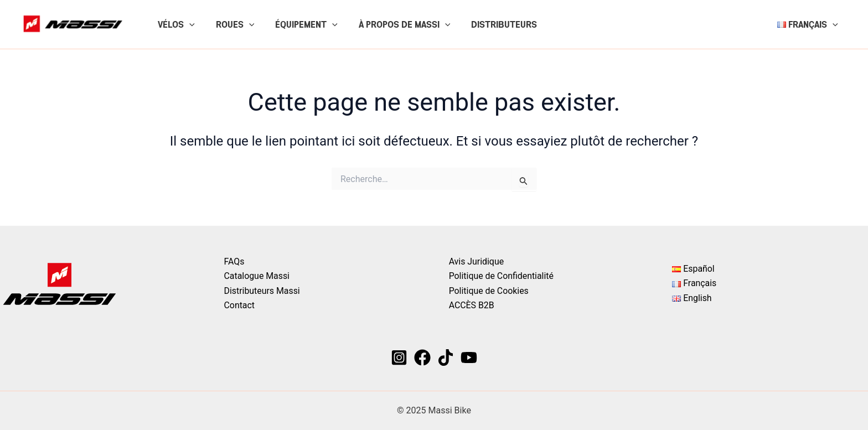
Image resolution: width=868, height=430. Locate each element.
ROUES (230, 24)
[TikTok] (446, 358)
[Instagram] (399, 358)
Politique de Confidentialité (501, 276)
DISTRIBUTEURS (489, 24)
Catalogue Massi (257, 276)
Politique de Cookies (488, 290)
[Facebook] (422, 358)
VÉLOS (175, 24)
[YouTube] (469, 358)
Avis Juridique (476, 261)
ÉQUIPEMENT (298, 24)
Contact (240, 305)
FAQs (234, 261)
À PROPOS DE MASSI (393, 24)
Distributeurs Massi (262, 290)
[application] (188, 24)
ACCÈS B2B (471, 305)
